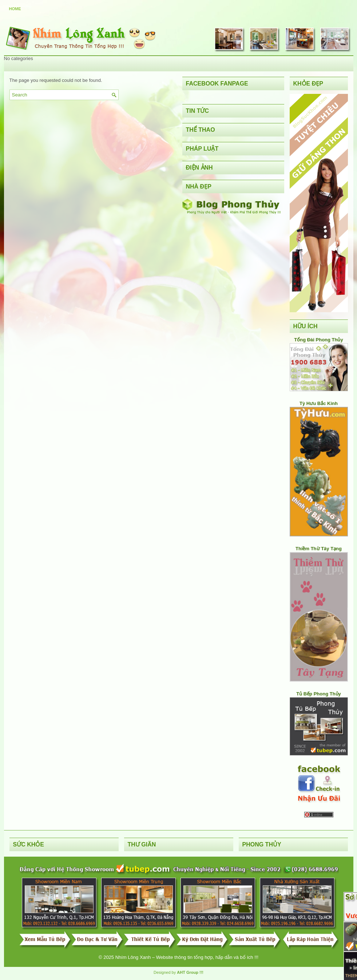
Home (15, 9)
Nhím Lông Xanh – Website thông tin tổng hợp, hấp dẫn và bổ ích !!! (187, 957)
